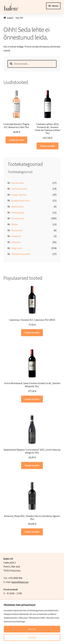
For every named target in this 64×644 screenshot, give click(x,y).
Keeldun (32, 637)
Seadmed (16, 236)
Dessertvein (18, 183)
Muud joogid (18, 212)
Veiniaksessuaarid (21, 254)
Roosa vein (17, 230)
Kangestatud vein (21, 200)
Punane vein (18, 218)
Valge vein (17, 248)
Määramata (17, 206)
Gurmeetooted (19, 189)
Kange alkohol (19, 195)
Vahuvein (16, 242)
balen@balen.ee (20, 582)
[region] (32, 622)
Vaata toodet (16, 140)
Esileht (10, 18)
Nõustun (32, 629)
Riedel (15, 224)
